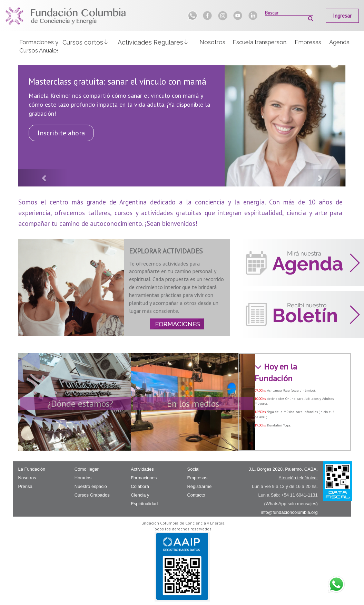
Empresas (308, 42)
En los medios (193, 404)
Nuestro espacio (91, 486)
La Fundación (32, 469)
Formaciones (144, 478)
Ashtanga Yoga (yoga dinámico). (291, 390)
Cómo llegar (87, 469)
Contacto (196, 495)
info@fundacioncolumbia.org (289, 512)
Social (193, 469)
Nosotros (212, 42)
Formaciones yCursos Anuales (39, 46)
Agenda (339, 42)
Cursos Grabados (92, 495)
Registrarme (199, 486)
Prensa (25, 486)
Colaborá (140, 486)
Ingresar (342, 16)
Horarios (83, 478)
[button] (86, 42)
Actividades (142, 469)
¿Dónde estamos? (80, 404)
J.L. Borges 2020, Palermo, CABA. (283, 469)
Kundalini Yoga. (279, 425)
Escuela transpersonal (260, 42)
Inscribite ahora (61, 133)
